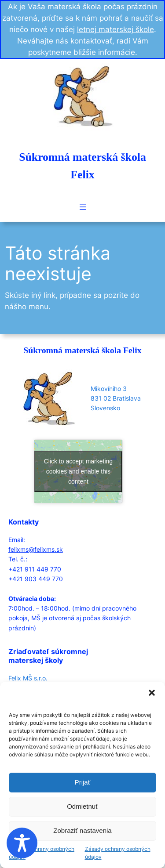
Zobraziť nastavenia (82, 830)
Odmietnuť (82, 806)
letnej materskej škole (115, 29)
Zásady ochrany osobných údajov (42, 853)
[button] (152, 693)
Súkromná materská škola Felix (82, 350)
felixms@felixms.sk (36, 549)
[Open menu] (83, 207)
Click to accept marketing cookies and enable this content (78, 471)
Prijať (83, 782)
